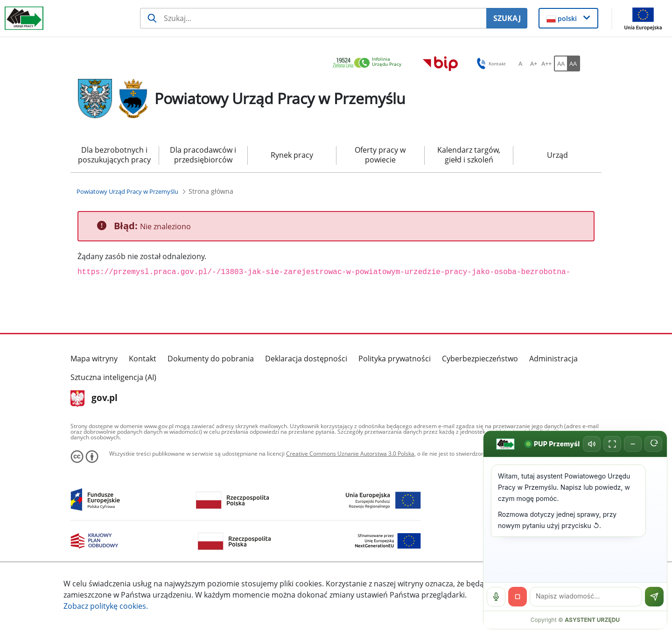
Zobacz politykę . (106, 606)
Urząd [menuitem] (557, 155)
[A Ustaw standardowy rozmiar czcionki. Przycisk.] (520, 63)
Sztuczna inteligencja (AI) (113, 377)
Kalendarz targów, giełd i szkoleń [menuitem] (469, 155)
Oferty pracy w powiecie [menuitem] (380, 155)
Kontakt (143, 359)
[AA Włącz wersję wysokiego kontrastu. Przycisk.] (574, 63)
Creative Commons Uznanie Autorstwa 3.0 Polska (350, 454)
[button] (569, 18)
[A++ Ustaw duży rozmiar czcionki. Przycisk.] (546, 63)
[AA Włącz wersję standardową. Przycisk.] (560, 63)
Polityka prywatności (395, 359)
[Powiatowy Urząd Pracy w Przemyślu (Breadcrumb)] (127, 191)
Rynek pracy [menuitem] (292, 155)
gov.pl (94, 399)
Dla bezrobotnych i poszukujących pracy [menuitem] (114, 155)
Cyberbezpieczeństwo (480, 359)
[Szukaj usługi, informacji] (313, 18)
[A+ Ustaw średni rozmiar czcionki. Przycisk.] (533, 63)
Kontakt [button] (490, 63)
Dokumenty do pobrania (211, 359)
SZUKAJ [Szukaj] (507, 18)
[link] (370, 63)
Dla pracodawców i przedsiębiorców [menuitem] (203, 155)
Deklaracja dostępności (306, 359)
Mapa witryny (94, 359)
